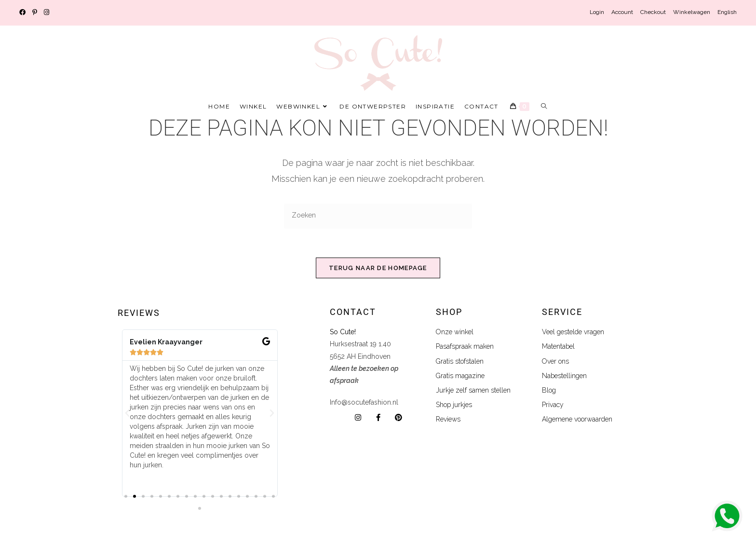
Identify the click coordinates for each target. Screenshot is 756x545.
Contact (353, 312)
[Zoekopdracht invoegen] (378, 216)
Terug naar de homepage (378, 268)
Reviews (139, 313)
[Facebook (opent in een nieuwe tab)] (24, 13)
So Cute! (344, 332)
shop (449, 312)
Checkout (653, 12)
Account (622, 12)
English (727, 12)
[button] (127, 413)
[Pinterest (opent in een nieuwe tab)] (35, 13)
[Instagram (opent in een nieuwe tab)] (47, 13)
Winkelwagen (692, 12)
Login (597, 12)
